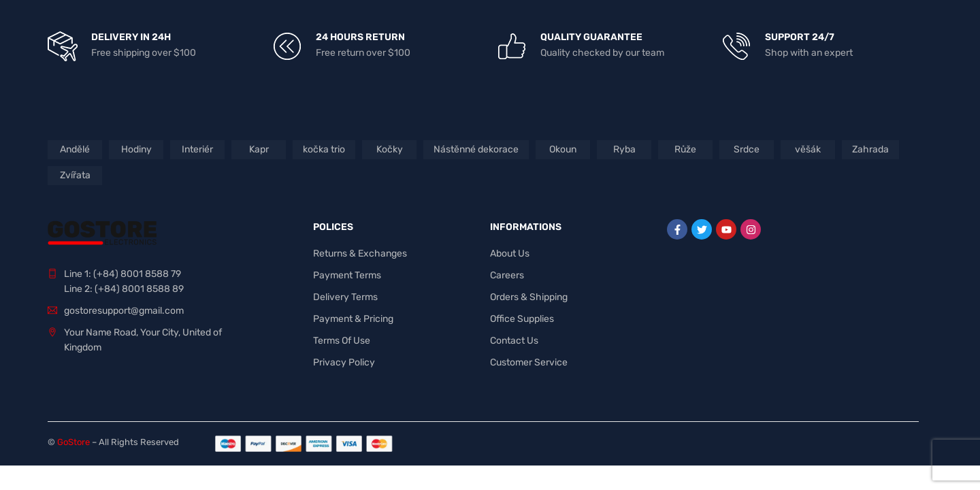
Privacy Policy (344, 362)
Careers (507, 275)
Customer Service (529, 362)
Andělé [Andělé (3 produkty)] (75, 149)
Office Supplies (522, 319)
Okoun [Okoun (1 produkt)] (563, 149)
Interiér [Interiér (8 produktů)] (197, 149)
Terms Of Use (342, 341)
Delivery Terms (345, 297)
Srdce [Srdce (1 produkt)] (747, 149)
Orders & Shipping (529, 297)
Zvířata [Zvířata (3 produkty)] (75, 175)
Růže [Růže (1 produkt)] (685, 149)
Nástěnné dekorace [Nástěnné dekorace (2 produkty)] (476, 149)
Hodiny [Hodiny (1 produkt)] (136, 149)
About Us (510, 254)
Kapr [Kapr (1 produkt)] (259, 149)
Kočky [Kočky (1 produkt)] (390, 149)
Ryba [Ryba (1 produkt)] (624, 149)
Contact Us (514, 341)
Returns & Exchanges (360, 254)
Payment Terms (347, 275)
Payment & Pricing (353, 319)
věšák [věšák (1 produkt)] (808, 149)
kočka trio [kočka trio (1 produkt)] (324, 149)
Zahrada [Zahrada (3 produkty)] (870, 149)
